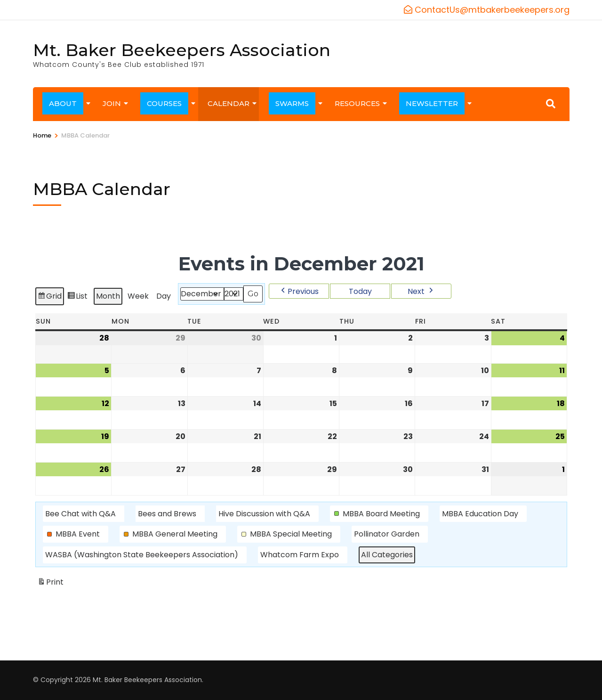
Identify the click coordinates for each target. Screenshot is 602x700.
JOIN (112, 103)
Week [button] (138, 296)
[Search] (551, 104)
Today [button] (360, 291)
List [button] (77, 297)
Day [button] (164, 296)
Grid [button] (49, 297)
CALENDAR (229, 103)
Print (50, 584)
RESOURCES (357, 103)
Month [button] (108, 296)
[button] (299, 291)
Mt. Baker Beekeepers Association (182, 50)
